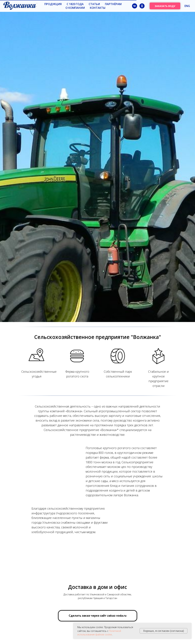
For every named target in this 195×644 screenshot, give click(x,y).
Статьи (94, 4)
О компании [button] (75, 8)
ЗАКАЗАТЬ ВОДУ (165, 6)
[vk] (135, 6)
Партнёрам (113, 4)
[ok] (142, 6)
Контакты (98, 8)
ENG (187, 6)
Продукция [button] (53, 4)
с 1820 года (75, 4)
